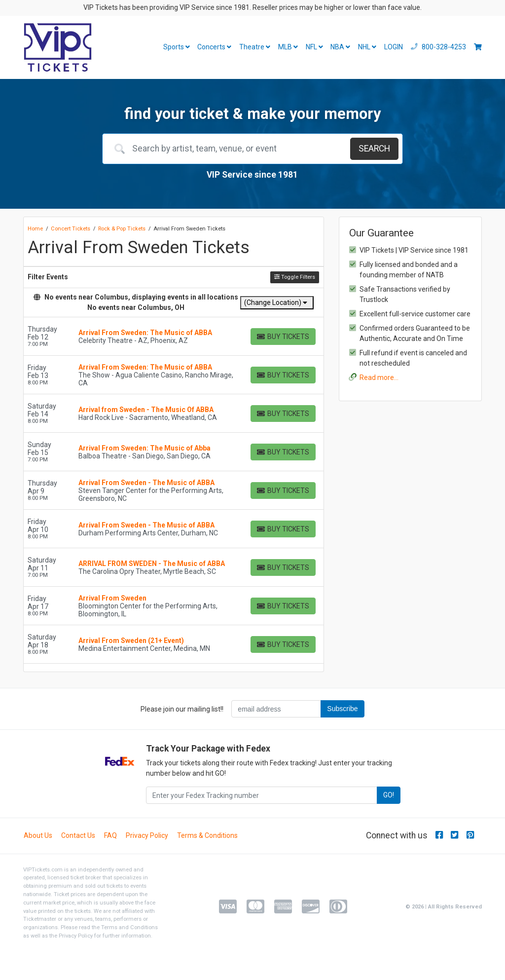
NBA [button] (340, 47)
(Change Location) (276, 302)
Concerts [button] (214, 47)
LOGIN (394, 47)
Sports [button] (177, 47)
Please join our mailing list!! (182, 709)
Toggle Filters (295, 277)
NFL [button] (314, 47)
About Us (38, 835)
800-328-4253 (438, 47)
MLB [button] (288, 47)
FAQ (110, 835)
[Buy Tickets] (283, 337)
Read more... (379, 377)
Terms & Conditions (207, 835)
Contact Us (78, 835)
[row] (174, 337)
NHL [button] (367, 47)
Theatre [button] (255, 47)
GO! (389, 795)
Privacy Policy (147, 835)
